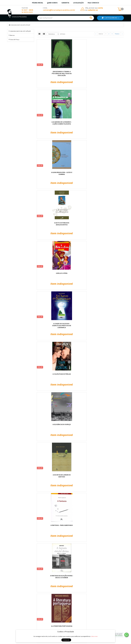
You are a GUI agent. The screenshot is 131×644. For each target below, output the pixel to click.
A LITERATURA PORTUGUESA (110, 223)
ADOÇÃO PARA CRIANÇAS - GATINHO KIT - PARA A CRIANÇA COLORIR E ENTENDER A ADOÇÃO (80, 527)
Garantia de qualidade (76, 617)
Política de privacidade (76, 622)
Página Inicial (43, 614)
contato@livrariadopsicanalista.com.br (59, 10)
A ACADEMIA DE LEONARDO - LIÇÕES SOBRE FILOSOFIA (80, 72)
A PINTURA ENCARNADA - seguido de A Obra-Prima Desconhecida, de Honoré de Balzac (110, 326)
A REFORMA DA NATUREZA (80, 374)
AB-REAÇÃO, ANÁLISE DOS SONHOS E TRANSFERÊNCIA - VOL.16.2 (110, 477)
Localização (78, 3)
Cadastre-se (105, 580)
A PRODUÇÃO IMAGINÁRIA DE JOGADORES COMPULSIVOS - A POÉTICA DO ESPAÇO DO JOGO (51, 376)
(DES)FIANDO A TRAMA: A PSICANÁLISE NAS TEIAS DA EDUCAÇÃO (51, 73)
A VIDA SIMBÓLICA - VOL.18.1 (51, 475)
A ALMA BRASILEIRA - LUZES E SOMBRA (110, 72)
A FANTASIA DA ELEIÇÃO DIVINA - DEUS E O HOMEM (80, 224)
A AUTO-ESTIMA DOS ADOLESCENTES (51, 123)
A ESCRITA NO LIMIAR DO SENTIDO (110, 173)
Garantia (65, 3)
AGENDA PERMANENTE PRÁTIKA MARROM (110, 526)
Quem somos (52, 3)
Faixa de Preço (15, 119)
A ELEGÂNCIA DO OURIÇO (80, 172)
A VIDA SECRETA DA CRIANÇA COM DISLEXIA (110, 425)
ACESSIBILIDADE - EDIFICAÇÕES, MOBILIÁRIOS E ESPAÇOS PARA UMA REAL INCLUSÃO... (51, 527)
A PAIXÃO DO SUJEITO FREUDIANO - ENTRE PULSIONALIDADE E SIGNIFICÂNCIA (80, 326)
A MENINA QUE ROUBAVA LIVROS (80, 273)
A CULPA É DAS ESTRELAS (51, 172)
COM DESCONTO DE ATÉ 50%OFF (21, 25)
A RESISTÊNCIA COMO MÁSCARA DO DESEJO (110, 375)
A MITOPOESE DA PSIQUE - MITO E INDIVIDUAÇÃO (110, 274)
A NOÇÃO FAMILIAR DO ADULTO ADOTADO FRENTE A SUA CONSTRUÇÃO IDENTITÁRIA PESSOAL (51, 326)
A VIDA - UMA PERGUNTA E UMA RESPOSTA (80, 425)
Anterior (101, 34)
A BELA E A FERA (80, 122)
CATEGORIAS (110, 18)
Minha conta (72, 619)
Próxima (117, 34)
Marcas (12, 74)
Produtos (71, 614)
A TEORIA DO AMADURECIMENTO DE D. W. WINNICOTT (51, 425)
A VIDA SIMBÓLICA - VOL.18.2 (80, 475)
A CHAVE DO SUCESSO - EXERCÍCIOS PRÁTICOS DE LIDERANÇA (110, 124)
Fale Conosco (93, 3)
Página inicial (38, 3)
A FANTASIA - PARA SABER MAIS (51, 223)
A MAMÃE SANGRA (51, 273)
